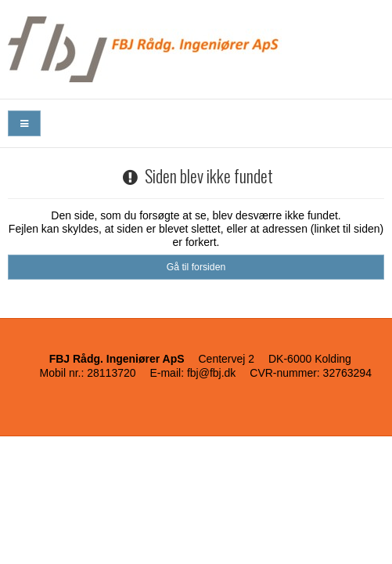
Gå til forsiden (196, 267)
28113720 (111, 373)
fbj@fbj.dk (211, 373)
